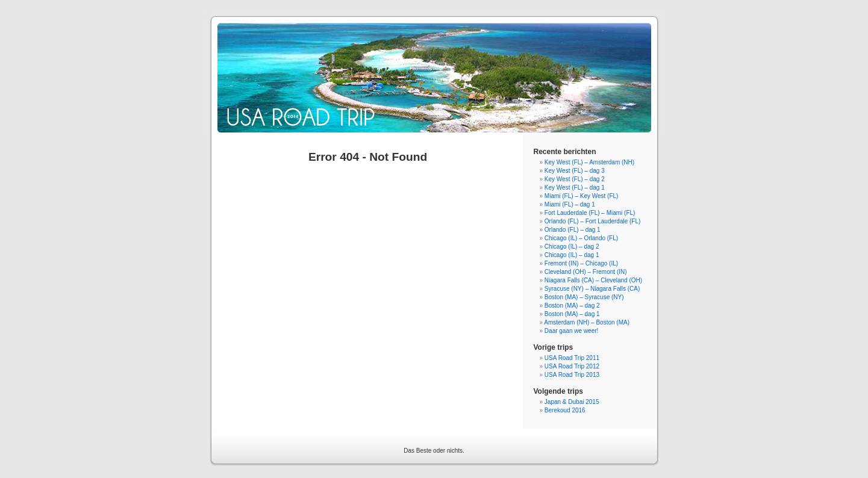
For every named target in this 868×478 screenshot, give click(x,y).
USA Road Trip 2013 (572, 375)
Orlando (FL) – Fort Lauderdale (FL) (593, 221)
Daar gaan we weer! (572, 331)
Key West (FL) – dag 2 (575, 179)
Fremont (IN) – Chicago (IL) (581, 263)
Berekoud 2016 (565, 410)
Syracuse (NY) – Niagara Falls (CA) (592, 289)
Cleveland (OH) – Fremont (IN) (586, 272)
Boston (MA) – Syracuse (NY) (584, 297)
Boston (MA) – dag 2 (572, 306)
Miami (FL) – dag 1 (570, 204)
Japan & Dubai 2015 (572, 402)
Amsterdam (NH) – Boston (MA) (587, 322)
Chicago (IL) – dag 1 (572, 255)
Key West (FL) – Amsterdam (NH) (589, 162)
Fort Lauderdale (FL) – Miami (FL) (590, 213)
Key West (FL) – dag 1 (575, 188)
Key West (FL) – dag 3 (575, 171)
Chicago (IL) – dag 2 (572, 247)
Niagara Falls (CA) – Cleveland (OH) (593, 280)
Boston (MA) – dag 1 (572, 314)
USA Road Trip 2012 (572, 366)
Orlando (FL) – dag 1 (573, 230)
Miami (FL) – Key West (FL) (582, 196)
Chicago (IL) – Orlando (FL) (581, 238)
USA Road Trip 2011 (572, 358)
